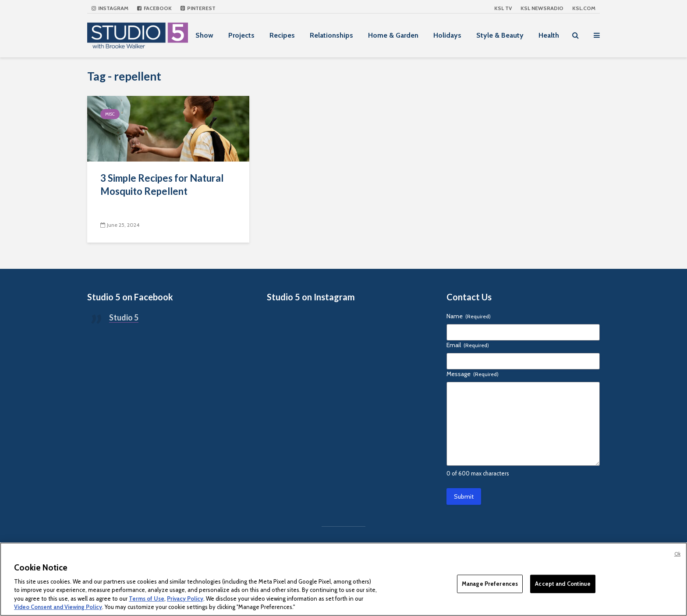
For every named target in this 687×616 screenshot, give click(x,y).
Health (549, 35)
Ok (677, 554)
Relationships (331, 35)
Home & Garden (393, 35)
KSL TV (503, 8)
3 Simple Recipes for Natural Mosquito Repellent (162, 185)
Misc (110, 114)
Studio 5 (124, 317)
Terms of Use (147, 598)
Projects (241, 35)
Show (204, 35)
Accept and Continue (563, 584)
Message (473, 374)
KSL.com (584, 8)
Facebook (154, 8)
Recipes (282, 35)
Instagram (110, 8)
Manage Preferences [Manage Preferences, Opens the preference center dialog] (490, 584)
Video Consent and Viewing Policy (58, 607)
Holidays (447, 35)
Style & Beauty (500, 35)
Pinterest (198, 8)
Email (468, 345)
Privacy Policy (185, 598)
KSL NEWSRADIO (542, 8)
